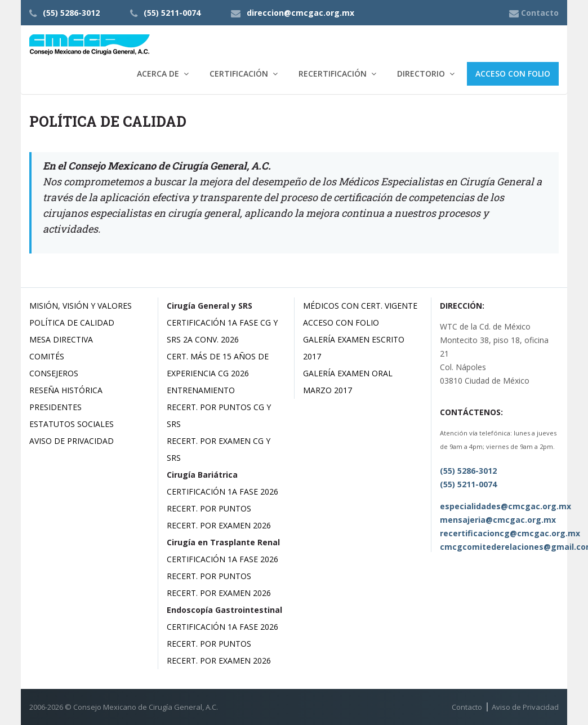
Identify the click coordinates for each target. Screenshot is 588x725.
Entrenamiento (201, 390)
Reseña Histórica (66, 390)
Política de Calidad (72, 323)
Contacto (467, 707)
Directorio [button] (421, 74)
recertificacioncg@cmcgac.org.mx (510, 533)
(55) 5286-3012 (71, 13)
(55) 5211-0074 (172, 13)
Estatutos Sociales (72, 424)
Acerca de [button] (158, 74)
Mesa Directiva (61, 339)
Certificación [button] (239, 74)
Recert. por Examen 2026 (219, 525)
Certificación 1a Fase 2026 (222, 492)
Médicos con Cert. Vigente (360, 306)
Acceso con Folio (513, 74)
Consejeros (54, 373)
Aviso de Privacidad (72, 441)
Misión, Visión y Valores (81, 306)
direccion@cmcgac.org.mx (300, 13)
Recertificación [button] (333, 74)
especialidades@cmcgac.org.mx (505, 506)
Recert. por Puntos (209, 508)
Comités (47, 356)
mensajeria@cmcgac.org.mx (498, 520)
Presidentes (55, 407)
